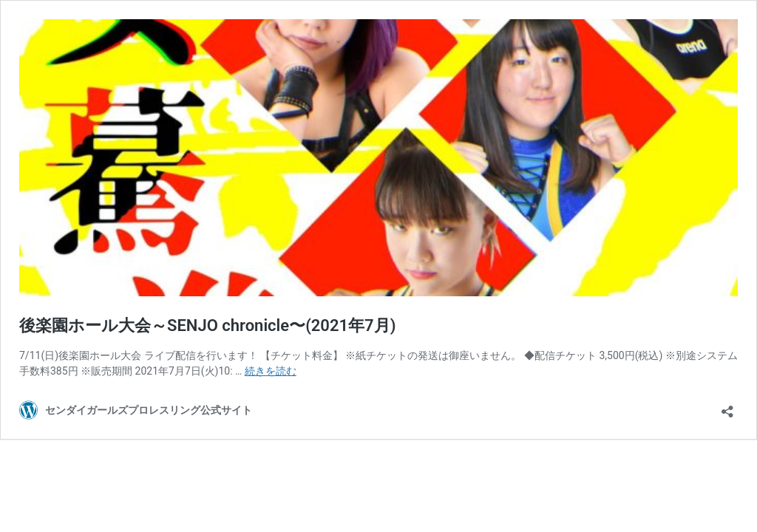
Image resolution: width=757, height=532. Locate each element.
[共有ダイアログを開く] (727, 407)
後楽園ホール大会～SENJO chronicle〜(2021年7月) (207, 325)
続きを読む (271, 371)
